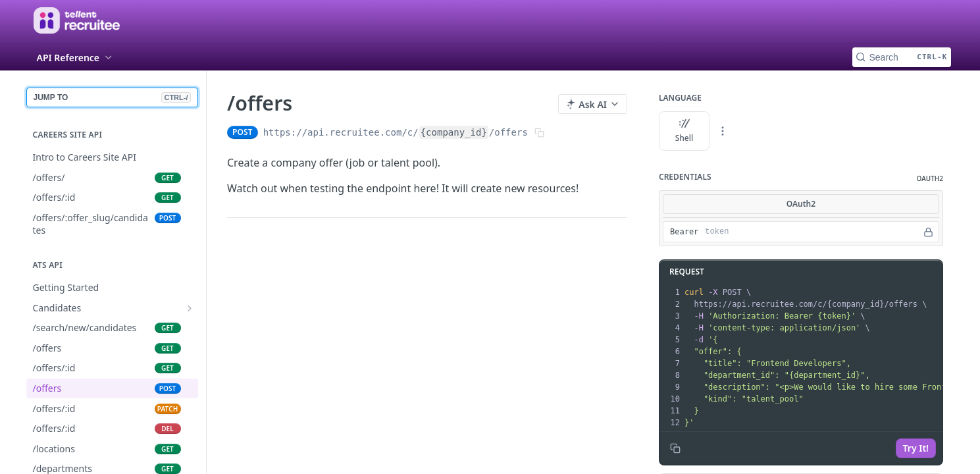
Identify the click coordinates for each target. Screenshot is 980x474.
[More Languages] (723, 131)
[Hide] (928, 232)
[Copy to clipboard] (675, 448)
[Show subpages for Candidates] (190, 308)
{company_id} (453, 132)
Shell (684, 131)
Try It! (915, 448)
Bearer (684, 232)
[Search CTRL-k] (902, 57)
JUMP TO (112, 97)
